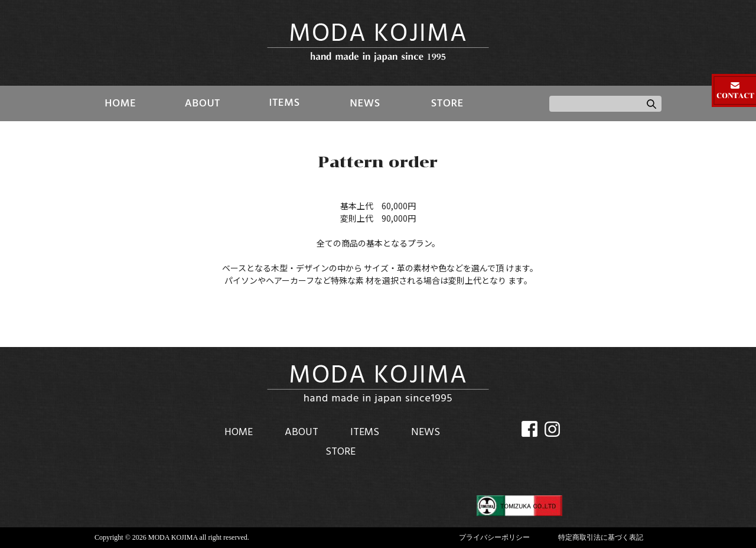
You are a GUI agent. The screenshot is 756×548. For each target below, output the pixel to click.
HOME (121, 103)
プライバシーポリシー (494, 537)
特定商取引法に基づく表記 (601, 537)
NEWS (365, 103)
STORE (447, 103)
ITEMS (284, 103)
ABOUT (202, 103)
